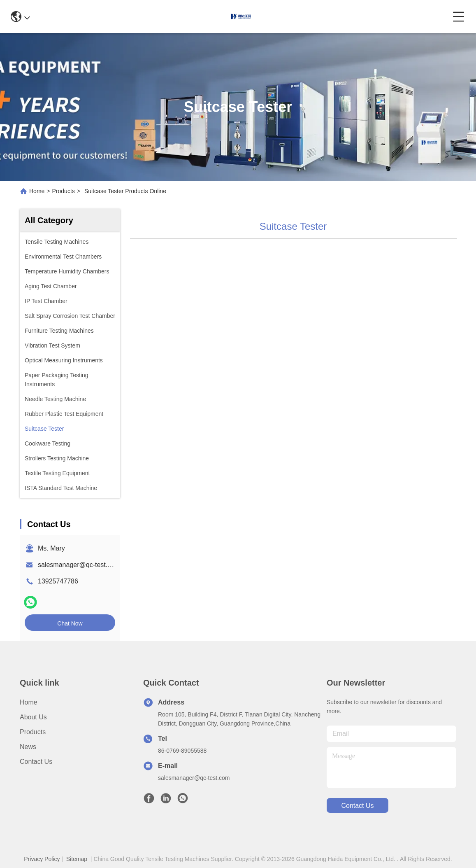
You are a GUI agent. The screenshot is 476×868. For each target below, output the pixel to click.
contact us (357, 806)
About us (33, 717)
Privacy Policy (42, 859)
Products (64, 191)
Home (37, 191)
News (28, 747)
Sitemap (77, 859)
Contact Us (36, 762)
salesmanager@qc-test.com (79, 565)
